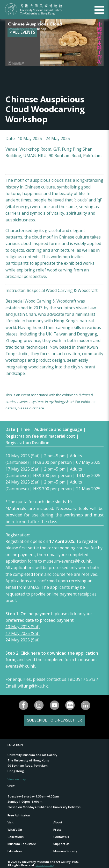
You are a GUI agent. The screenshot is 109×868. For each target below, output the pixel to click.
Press (57, 829)
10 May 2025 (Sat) (23, 627)
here (40, 408)
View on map (17, 779)
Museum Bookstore (22, 844)
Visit (10, 822)
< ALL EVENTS (22, 32)
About (58, 822)
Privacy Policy (45, 865)
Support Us (61, 844)
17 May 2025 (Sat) (23, 633)
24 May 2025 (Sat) (23, 640)
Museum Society (65, 851)
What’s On (15, 829)
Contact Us (61, 837)
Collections (16, 837)
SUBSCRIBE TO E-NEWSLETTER (54, 720)
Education (15, 851)
